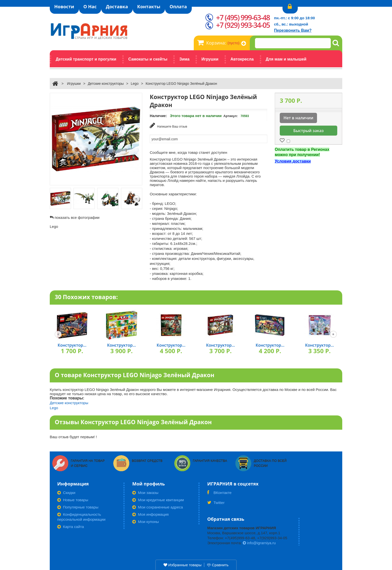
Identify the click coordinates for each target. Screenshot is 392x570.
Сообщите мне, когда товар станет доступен (188, 152)
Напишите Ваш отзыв (168, 125)
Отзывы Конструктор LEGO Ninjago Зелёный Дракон (133, 422)
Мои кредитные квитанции (158, 500)
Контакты (149, 7)
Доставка (117, 7)
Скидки (66, 492)
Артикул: (231, 116)
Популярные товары (78, 507)
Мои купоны (145, 521)
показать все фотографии (77, 217)
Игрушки (74, 84)
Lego (135, 84)
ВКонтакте (219, 494)
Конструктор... (72, 345)
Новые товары (73, 500)
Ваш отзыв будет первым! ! (73, 437)
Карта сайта (71, 526)
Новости (64, 7)
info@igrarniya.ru (259, 543)
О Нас (90, 7)
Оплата (178, 7)
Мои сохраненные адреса (158, 507)
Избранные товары (182, 565)
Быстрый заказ (308, 131)
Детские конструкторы (106, 84)
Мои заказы (145, 492)
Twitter (216, 504)
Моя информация (150, 514)
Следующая (136, 199)
